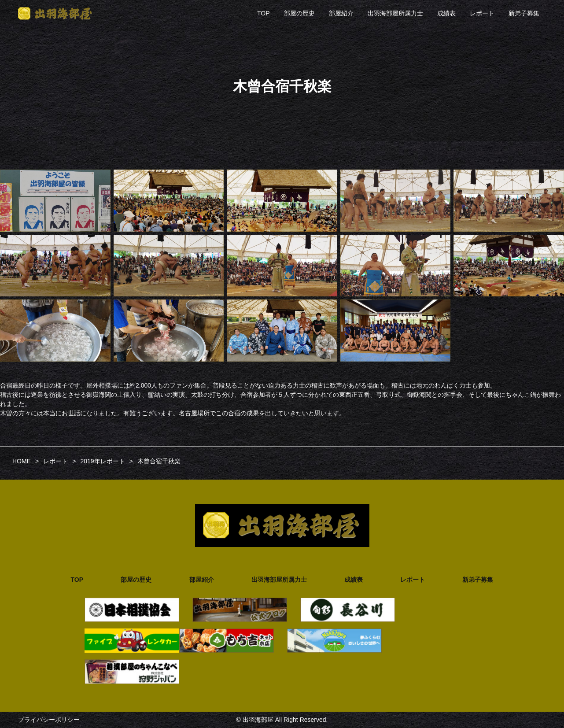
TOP (264, 13)
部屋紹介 (341, 13)
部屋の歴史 (299, 13)
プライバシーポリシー (49, 720)
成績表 (446, 13)
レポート (482, 13)
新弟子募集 (524, 13)
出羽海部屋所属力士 (395, 13)
